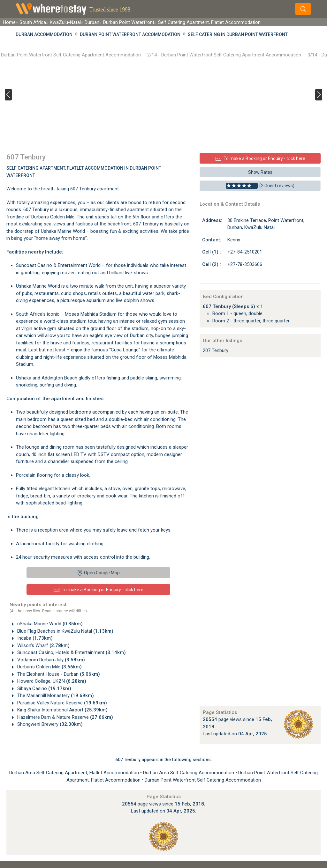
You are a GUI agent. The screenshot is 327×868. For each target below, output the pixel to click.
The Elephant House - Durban (58, 674)
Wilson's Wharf (43, 645)
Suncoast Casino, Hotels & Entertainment (71, 652)
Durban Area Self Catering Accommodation (189, 773)
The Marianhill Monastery (55, 695)
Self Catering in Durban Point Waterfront (238, 34)
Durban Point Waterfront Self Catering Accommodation (203, 780)
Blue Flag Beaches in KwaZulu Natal (65, 631)
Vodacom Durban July (50, 660)
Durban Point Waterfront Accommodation (130, 34)
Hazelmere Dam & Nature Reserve (65, 717)
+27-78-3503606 (245, 264)
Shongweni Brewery (49, 724)
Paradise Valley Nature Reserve (61, 703)
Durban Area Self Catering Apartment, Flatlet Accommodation (75, 773)
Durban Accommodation (44, 34)
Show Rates (260, 172)
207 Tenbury (216, 350)
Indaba (34, 638)
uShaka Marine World (49, 624)
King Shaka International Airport (62, 710)
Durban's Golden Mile (49, 667)
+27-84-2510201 (245, 252)
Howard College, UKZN (51, 681)
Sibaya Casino (44, 688)
